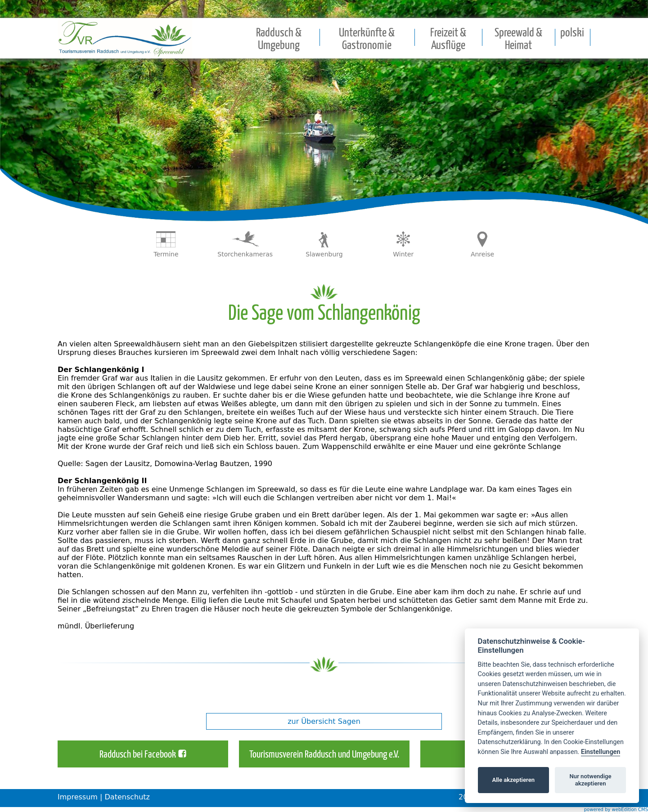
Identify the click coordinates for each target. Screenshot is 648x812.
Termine (166, 254)
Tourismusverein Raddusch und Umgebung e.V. (324, 755)
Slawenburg (324, 254)
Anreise (482, 254)
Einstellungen (601, 752)
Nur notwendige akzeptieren (591, 780)
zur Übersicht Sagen (324, 721)
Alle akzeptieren (513, 780)
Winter (403, 254)
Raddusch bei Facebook (138, 755)
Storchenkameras (245, 254)
